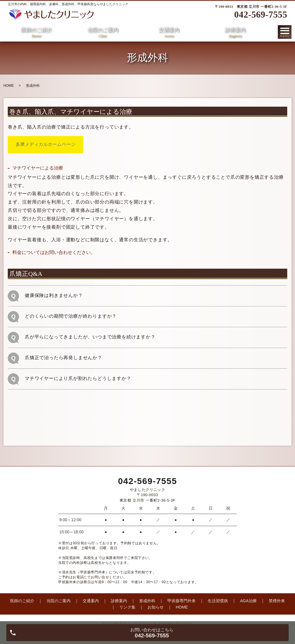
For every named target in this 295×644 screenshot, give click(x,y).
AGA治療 (248, 601)
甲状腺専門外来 (181, 601)
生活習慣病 (218, 601)
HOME (9, 86)
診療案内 (235, 33)
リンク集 (127, 607)
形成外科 (147, 601)
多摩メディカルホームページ (46, 144)
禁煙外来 (277, 601)
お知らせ (156, 607)
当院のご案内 (103, 33)
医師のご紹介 (37, 33)
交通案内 (169, 33)
